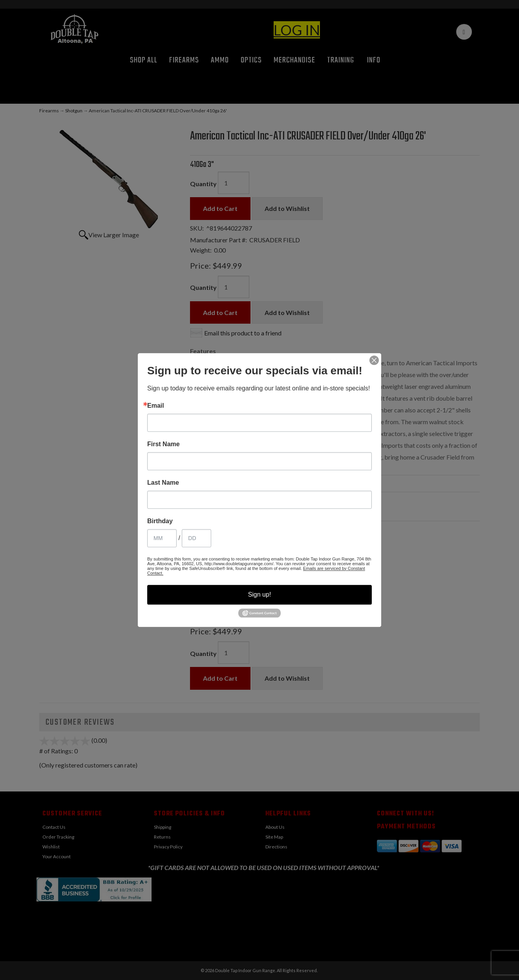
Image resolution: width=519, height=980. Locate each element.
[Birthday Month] (162, 538)
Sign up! (260, 594)
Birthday (160, 521)
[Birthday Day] (196, 538)
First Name (164, 444)
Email (156, 406)
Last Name (163, 483)
